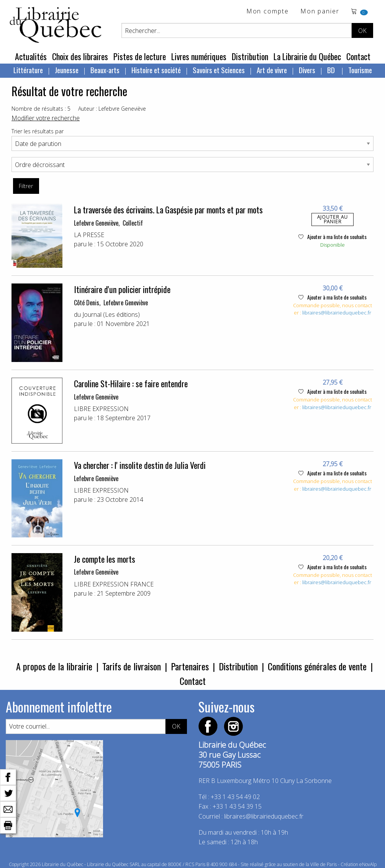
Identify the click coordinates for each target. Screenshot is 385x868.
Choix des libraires (80, 56)
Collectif (133, 223)
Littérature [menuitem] (28, 70)
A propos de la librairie (54, 666)
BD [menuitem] (332, 70)
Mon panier (320, 12)
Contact (358, 56)
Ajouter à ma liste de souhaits (333, 237)
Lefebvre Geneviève (96, 223)
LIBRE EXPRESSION (101, 409)
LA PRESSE (89, 235)
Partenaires (190, 666)
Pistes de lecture (140, 56)
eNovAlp (368, 864)
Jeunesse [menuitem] (67, 70)
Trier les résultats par (38, 131)
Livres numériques (199, 56)
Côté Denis (87, 303)
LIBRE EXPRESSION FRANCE (114, 584)
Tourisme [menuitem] (360, 70)
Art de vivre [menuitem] (272, 70)
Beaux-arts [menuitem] (105, 70)
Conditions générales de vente (317, 666)
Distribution (250, 56)
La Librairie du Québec (307, 56)
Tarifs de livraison (132, 666)
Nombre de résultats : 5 (41, 109)
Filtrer (26, 186)
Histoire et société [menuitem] (156, 70)
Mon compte (268, 12)
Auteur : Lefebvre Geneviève (112, 109)
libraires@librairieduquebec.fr (337, 313)
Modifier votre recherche (46, 118)
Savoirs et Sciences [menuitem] (219, 70)
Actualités (31, 56)
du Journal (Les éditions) (107, 314)
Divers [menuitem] (307, 70)
